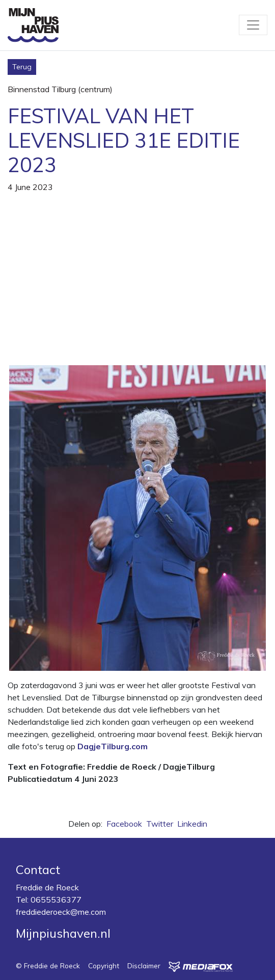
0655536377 (56, 900)
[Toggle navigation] (253, 25)
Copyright (104, 965)
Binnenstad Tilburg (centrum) (60, 89)
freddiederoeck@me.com (61, 912)
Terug (22, 67)
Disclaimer (144, 965)
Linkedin (192, 824)
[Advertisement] (137, 286)
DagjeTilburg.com (113, 746)
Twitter (160, 824)
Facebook (124, 824)
